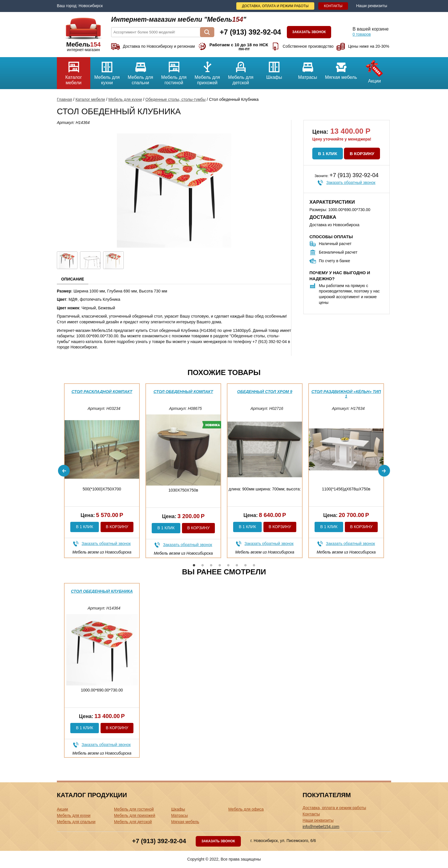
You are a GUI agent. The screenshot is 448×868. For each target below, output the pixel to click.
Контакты (333, 6)
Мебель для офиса (246, 809)
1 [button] (194, 565)
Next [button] (384, 471)
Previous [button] (64, 471)
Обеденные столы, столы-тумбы (176, 99)
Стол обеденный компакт (183, 392)
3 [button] (211, 565)
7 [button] (245, 565)
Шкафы (274, 68)
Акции (374, 70)
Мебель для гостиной (174, 71)
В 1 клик (328, 154)
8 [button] (254, 565)
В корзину (362, 154)
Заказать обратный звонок (351, 183)
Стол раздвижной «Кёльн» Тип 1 (346, 394)
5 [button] (228, 565)
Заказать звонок (309, 32)
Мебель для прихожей (207, 71)
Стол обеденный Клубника (102, 591)
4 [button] (220, 565)
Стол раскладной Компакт (102, 392)
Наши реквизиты (372, 6)
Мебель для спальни (140, 71)
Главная (64, 99)
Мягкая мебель (341, 68)
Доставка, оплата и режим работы (275, 6)
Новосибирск (91, 6)
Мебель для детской (241, 71)
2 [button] (203, 565)
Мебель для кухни (107, 71)
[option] (102, 471)
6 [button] (237, 565)
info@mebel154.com (321, 827)
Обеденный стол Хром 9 (265, 392)
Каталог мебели (74, 71)
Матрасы (308, 68)
